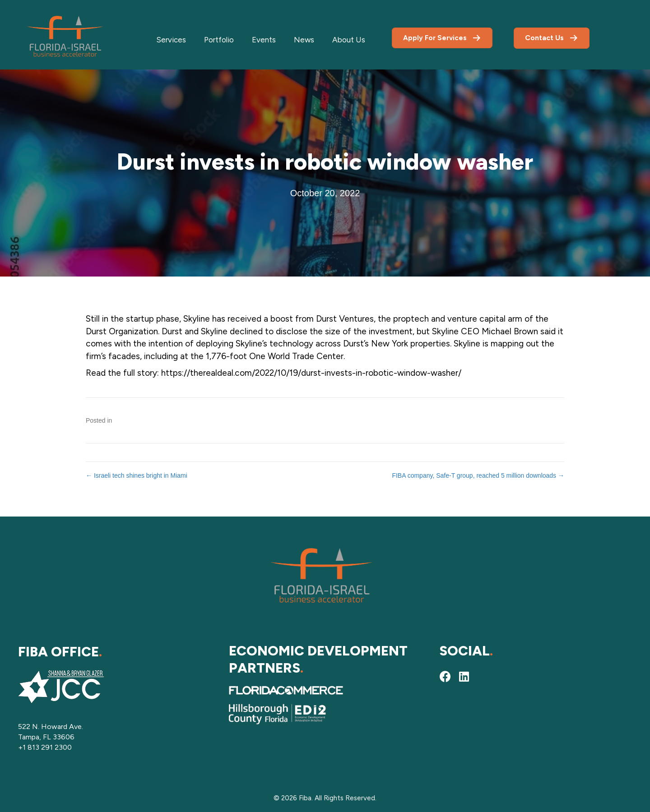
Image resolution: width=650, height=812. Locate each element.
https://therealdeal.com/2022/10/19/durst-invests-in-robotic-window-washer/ (311, 373)
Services (171, 40)
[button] (445, 677)
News (304, 40)
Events (264, 40)
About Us (349, 40)
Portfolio (219, 40)
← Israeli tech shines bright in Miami (137, 475)
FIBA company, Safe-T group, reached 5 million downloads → (478, 475)
